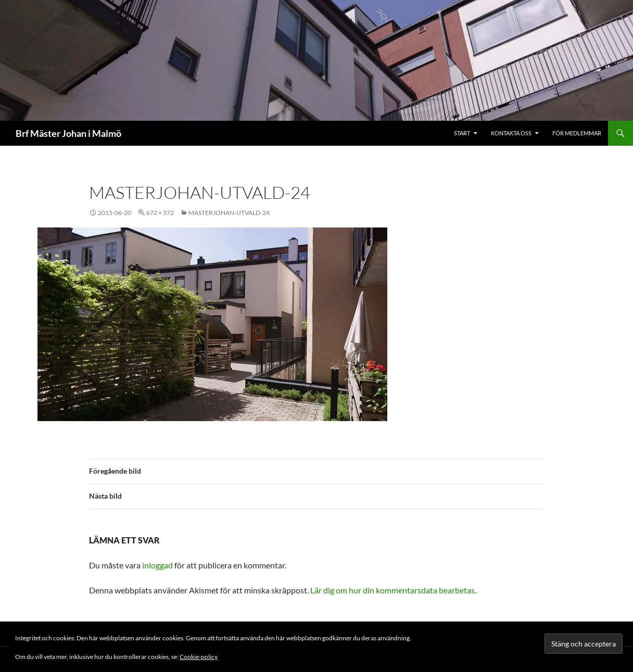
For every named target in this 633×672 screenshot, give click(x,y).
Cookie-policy (199, 657)
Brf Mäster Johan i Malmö (68, 133)
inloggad (157, 565)
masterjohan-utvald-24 (229, 213)
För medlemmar (577, 133)
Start (462, 133)
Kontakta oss (511, 133)
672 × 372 (160, 213)
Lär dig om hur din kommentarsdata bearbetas (393, 590)
